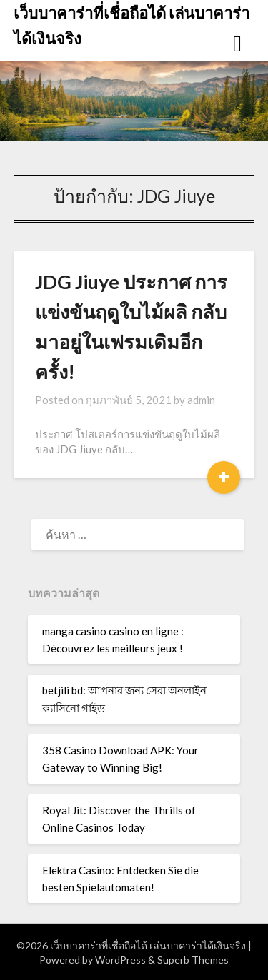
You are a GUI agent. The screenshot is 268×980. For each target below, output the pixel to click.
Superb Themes (193, 960)
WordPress (120, 960)
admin (201, 400)
